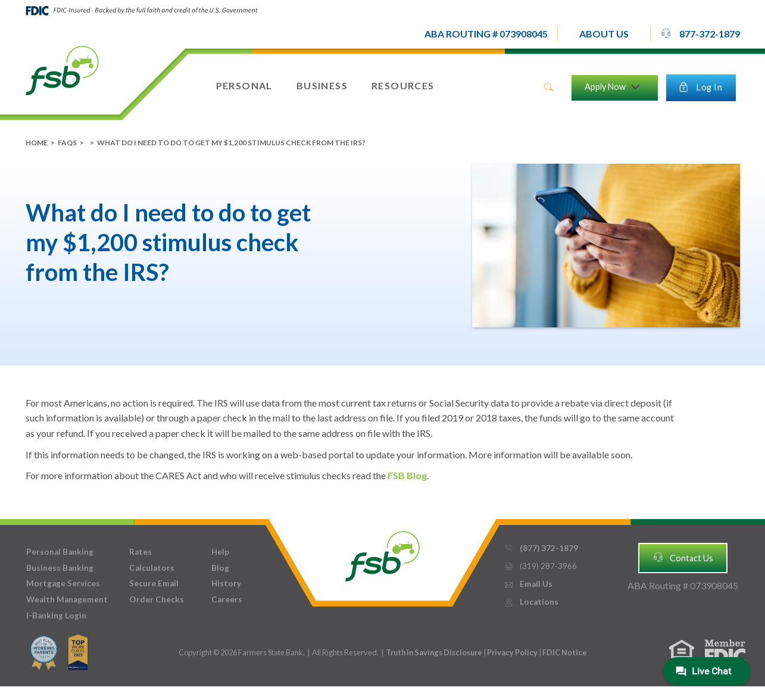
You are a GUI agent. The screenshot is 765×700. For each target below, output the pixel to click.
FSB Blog (407, 475)
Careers (227, 599)
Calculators (152, 568)
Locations (531, 602)
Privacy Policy (513, 652)
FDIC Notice (565, 652)
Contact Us (683, 557)
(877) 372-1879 (541, 549)
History (226, 583)
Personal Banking (60, 552)
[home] (62, 70)
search (549, 87)
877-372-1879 (700, 33)
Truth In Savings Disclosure (434, 652)
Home (37, 143)
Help (220, 552)
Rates (140, 552)
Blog (220, 568)
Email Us (528, 584)
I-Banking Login (56, 615)
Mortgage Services (63, 583)
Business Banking (60, 568)
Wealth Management (67, 599)
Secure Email (154, 583)
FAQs (67, 143)
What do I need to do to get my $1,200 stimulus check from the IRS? (231, 143)
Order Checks (157, 599)
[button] (604, 34)
